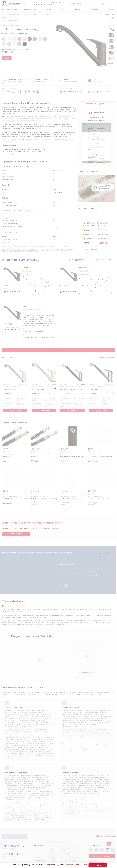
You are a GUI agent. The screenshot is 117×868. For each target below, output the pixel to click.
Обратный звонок (75, 4)
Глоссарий (37, 844)
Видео (70, 841)
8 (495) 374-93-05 (39, 5)
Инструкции (37, 841)
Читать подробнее (91, 250)
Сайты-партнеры (73, 844)
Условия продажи (39, 838)
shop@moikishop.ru (97, 851)
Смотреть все (105, 552)
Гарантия (77, 9)
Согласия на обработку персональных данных (65, 866)
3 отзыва (9, 18)
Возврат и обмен (56, 844)
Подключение (55, 841)
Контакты (111, 9)
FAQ (69, 838)
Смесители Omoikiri (14, 14)
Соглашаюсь (98, 865)
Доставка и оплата (31, 9)
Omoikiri (4, 14)
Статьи (53, 849)
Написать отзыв (58, 350)
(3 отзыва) (24, 384)
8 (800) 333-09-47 (56, 5)
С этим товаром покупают (94, 104)
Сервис (49, 9)
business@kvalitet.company (100, 857)
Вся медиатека (87, 660)
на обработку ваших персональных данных (78, 865)
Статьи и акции (94, 9)
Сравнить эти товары (106, 356)
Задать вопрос (16, 532)
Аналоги (11, 58)
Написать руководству (102, 845)
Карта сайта (72, 849)
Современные (26, 14)
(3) (84, 492)
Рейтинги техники (73, 846)
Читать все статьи (96, 213)
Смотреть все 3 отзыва (104, 260)
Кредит (63, 9)
